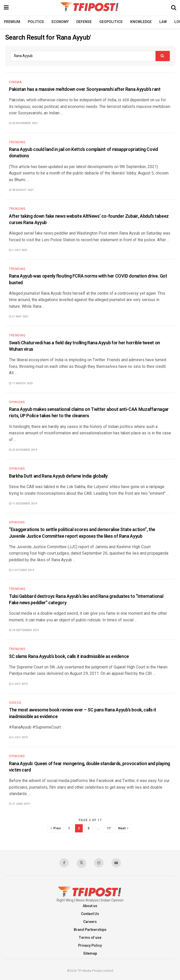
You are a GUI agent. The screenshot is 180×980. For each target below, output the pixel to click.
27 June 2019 (19, 804)
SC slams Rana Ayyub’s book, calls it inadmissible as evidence (69, 657)
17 (109, 828)
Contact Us (90, 914)
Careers (90, 922)
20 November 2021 (23, 123)
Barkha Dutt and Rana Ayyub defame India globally (58, 476)
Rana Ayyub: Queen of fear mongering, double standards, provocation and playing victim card (89, 767)
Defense (84, 22)
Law (163, 22)
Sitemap (90, 954)
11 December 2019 (23, 504)
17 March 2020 (21, 383)
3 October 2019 (21, 570)
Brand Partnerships (90, 930)
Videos (15, 703)
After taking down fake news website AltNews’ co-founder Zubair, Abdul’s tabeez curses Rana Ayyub (89, 219)
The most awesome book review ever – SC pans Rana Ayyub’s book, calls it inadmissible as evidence (82, 713)
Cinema (15, 82)
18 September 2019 (24, 630)
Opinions (17, 402)
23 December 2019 (23, 450)
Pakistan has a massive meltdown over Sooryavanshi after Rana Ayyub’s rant (85, 89)
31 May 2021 (19, 317)
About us (90, 906)
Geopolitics (111, 22)
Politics (36, 22)
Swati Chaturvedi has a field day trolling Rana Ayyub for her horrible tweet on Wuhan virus (85, 346)
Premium (12, 22)
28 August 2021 (21, 190)
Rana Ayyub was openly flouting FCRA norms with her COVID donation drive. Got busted (88, 279)
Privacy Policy (90, 946)
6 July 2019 (18, 684)
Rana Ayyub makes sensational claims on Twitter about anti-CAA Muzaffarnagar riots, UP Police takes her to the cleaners (89, 413)
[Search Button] (163, 56)
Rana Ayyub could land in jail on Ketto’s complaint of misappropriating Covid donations (83, 153)
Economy (60, 22)
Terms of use (90, 938)
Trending (17, 142)
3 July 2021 (18, 250)
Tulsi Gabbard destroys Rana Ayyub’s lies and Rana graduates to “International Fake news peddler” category (86, 600)
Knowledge (141, 22)
